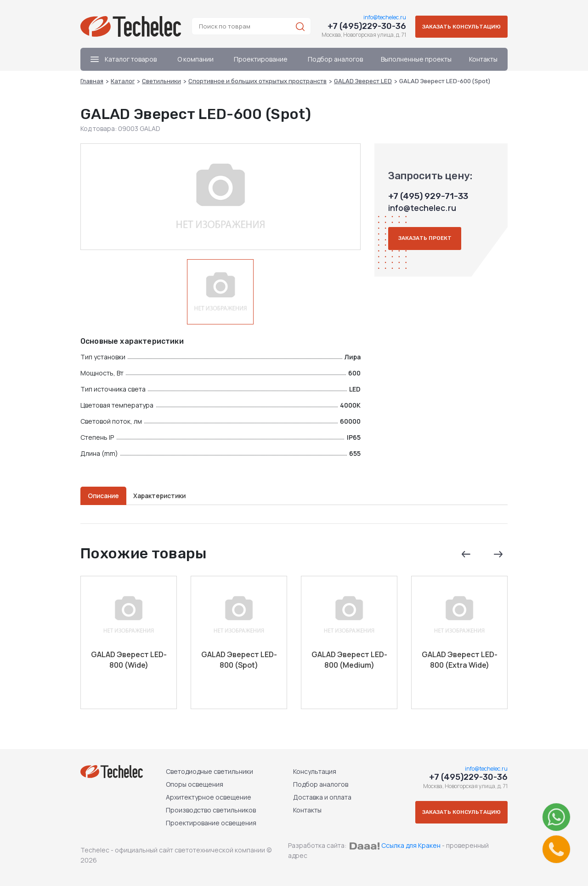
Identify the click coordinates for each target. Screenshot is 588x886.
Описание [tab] (105, 494)
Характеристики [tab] (165, 494)
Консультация (312, 771)
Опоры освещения (194, 784)
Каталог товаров (124, 66)
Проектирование (261, 66)
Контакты (483, 66)
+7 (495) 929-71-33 (427, 204)
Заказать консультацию (460, 30)
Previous (465, 556)
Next (498, 556)
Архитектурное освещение (208, 797)
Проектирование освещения (211, 823)
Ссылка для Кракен (411, 845)
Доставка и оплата (319, 797)
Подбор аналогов (335, 66)
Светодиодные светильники (209, 771)
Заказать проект (427, 246)
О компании (195, 66)
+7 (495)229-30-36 (363, 26)
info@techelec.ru (381, 17)
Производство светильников (210, 810)
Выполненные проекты (416, 66)
